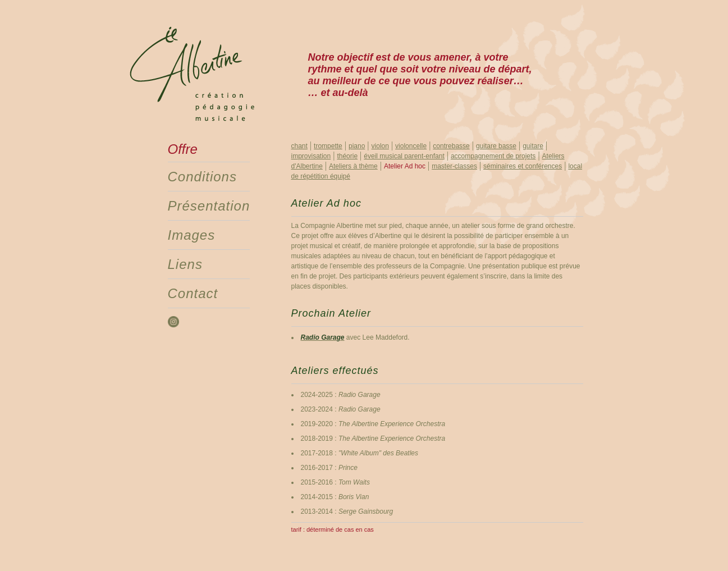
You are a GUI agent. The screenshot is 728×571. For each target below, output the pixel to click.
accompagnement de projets (493, 156)
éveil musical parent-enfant (404, 156)
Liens (185, 264)
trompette (328, 146)
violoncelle (411, 146)
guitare (533, 146)
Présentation (209, 206)
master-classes (454, 166)
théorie (347, 156)
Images (192, 235)
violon (380, 146)
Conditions (202, 177)
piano (357, 146)
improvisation (311, 156)
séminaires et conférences (523, 166)
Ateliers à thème (353, 166)
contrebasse (451, 146)
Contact (193, 293)
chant (299, 146)
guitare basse (496, 146)
